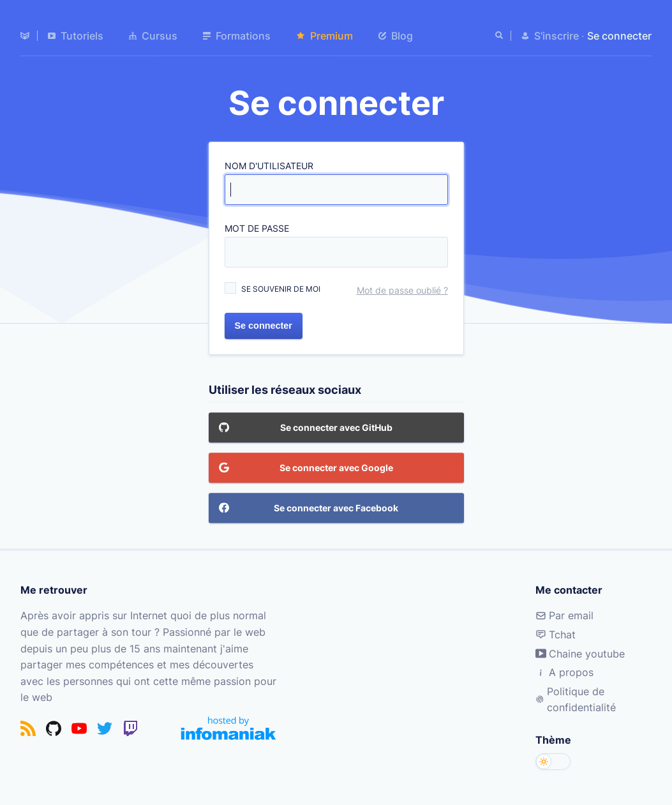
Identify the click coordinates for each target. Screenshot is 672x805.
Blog (396, 36)
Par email (564, 615)
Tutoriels (76, 36)
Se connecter (264, 326)
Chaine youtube (580, 654)
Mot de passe (257, 228)
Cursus (153, 36)
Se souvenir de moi (281, 289)
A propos (564, 672)
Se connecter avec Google (306, 469)
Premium (325, 36)
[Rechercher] (500, 36)
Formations (237, 36)
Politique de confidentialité (576, 700)
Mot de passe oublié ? (402, 290)
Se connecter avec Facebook (309, 509)
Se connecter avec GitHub (306, 428)
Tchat (556, 635)
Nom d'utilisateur (269, 166)
